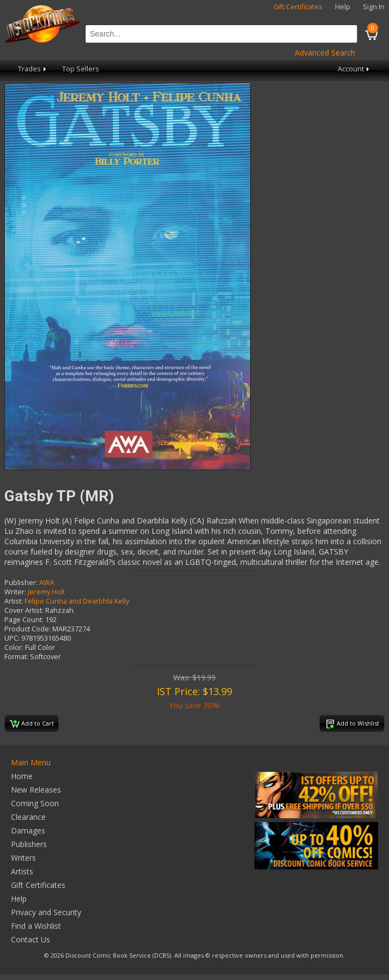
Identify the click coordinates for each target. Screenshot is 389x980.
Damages (28, 830)
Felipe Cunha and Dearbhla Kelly (77, 601)
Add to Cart (32, 724)
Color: (14, 647)
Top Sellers (81, 69)
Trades (33, 69)
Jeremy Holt (46, 592)
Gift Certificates (298, 7)
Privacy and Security (46, 912)
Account (354, 69)
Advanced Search (325, 53)
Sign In (374, 7)
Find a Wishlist (36, 926)
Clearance (28, 817)
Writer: (15, 592)
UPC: (12, 638)
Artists (22, 871)
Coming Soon (35, 803)
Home (22, 776)
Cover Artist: (24, 610)
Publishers (29, 844)
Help (343, 7)
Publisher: (21, 583)
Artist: (14, 601)
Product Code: (28, 629)
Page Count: (24, 620)
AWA (47, 583)
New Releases (36, 790)
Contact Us (31, 939)
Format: (16, 657)
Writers (23, 858)
